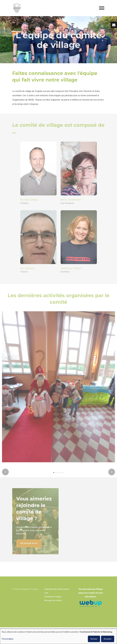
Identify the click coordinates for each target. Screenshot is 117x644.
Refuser (94, 639)
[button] (54, 474)
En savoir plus (29, 545)
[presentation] (5, 473)
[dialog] (58, 636)
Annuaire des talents (53, 600)
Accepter (108, 639)
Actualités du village (53, 597)
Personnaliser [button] (8, 639)
